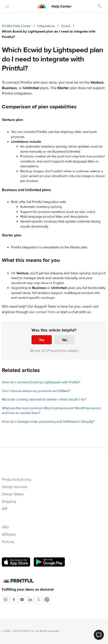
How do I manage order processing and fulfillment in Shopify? (48, 422)
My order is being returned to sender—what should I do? (44, 399)
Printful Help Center (16, 26)
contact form (45, 312)
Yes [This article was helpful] (42, 340)
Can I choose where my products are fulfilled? (36, 391)
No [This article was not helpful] (65, 340)
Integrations (46, 26)
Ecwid (66, 26)
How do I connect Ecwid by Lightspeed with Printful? (41, 382)
